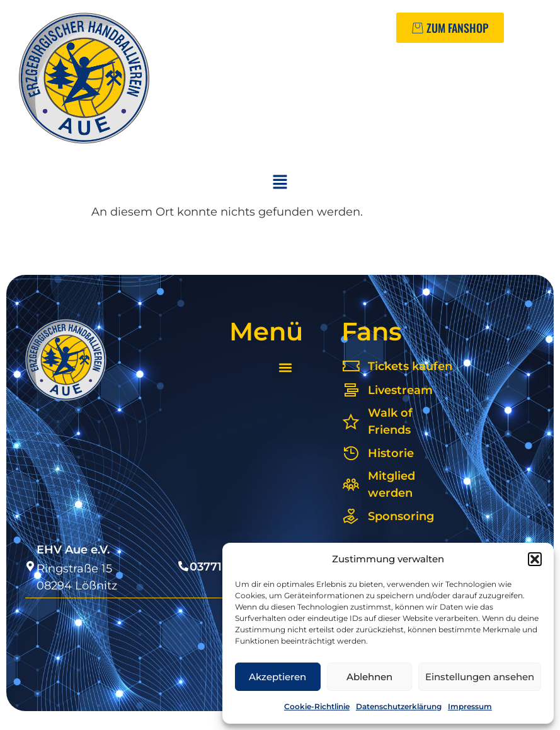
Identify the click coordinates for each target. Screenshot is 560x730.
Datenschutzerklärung (399, 706)
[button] (535, 559)
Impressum (470, 706)
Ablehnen (369, 677)
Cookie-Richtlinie (317, 706)
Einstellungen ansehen (480, 677)
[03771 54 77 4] (183, 566)
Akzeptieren (277, 677)
